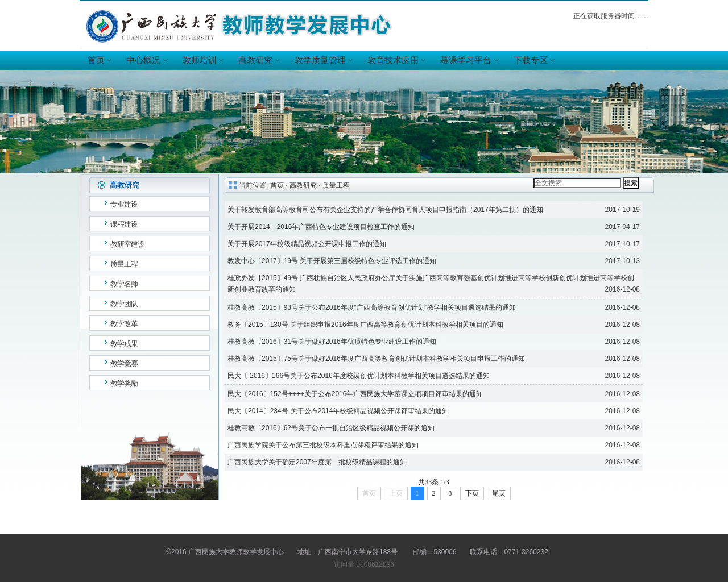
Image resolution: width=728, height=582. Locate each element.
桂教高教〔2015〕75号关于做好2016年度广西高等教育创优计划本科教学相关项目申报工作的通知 (376, 359)
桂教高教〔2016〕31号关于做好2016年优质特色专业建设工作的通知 (332, 342)
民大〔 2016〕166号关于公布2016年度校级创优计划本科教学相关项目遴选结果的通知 (359, 376)
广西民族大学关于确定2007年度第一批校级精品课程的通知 (317, 462)
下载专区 (533, 60)
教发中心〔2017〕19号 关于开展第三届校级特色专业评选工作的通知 (332, 261)
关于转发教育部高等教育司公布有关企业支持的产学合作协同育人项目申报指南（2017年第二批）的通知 (385, 210)
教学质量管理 (323, 60)
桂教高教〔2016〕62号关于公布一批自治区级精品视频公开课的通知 (331, 428)
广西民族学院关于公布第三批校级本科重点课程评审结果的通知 (323, 445)
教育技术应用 (396, 60)
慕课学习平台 (469, 60)
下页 (472, 493)
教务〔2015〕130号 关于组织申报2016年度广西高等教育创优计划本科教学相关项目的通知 (365, 325)
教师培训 (202, 60)
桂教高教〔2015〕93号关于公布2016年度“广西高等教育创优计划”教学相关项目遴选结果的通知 (372, 307)
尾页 (499, 493)
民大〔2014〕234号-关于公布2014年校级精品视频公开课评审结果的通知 (338, 411)
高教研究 (258, 60)
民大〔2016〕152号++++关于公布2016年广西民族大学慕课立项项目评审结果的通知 (355, 394)
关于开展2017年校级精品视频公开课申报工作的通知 (307, 244)
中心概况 (146, 60)
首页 (99, 60)
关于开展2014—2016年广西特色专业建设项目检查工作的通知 (321, 227)
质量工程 (336, 185)
